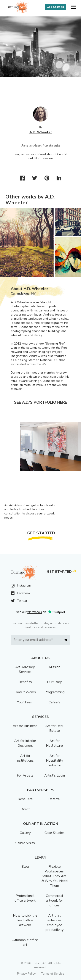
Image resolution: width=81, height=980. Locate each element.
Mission (55, 667)
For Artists (25, 775)
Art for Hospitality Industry (55, 761)
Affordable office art (25, 942)
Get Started (55, 7)
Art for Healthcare (54, 743)
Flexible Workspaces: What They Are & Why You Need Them (55, 876)
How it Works (25, 692)
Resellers (25, 799)
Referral (55, 799)
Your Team (25, 702)
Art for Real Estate (54, 728)
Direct (25, 809)
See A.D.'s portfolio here (40, 402)
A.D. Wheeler (41, 132)
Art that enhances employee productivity (55, 923)
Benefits (25, 682)
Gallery (25, 833)
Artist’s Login (55, 775)
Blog (25, 867)
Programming (55, 692)
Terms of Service (52, 974)
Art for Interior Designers (25, 743)
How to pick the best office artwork (25, 920)
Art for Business (25, 726)
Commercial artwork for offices (55, 901)
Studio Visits (25, 843)
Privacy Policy (26, 974)
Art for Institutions (25, 758)
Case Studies (55, 833)
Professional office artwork (25, 898)
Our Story (54, 682)
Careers (54, 702)
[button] (73, 7)
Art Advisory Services (25, 669)
